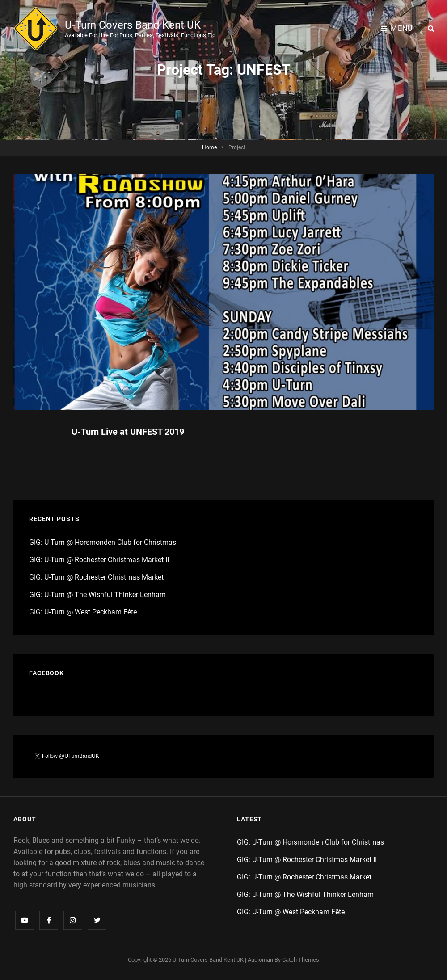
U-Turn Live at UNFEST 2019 (128, 432)
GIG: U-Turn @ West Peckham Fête (83, 612)
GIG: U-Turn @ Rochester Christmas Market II (99, 560)
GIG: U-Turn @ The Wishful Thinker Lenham (97, 595)
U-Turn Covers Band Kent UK (133, 25)
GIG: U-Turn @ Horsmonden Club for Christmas (103, 542)
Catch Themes (301, 960)
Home (209, 147)
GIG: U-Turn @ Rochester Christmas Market (96, 577)
